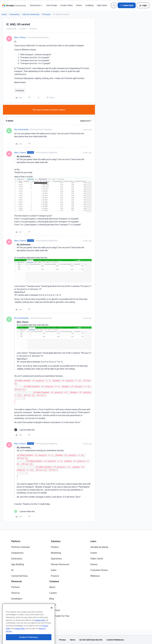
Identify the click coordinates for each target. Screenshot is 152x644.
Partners (15, 587)
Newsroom (55, 610)
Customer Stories (99, 570)
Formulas (46, 14)
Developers (17, 599)
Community (14, 14)
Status (53, 604)
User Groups (52, 5)
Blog (52, 599)
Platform (16, 541)
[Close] (52, 622)
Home (4, 14)
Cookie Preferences (115, 640)
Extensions (17, 559)
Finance (55, 576)
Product (55, 547)
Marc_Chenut (20, 37)
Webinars (95, 576)
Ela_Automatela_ (22, 129)
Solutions (56, 541)
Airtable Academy (99, 547)
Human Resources (60, 564)
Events (79, 5)
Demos (94, 564)
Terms (73, 640)
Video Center (97, 559)
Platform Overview (20, 547)
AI (12, 570)
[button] (127, 5)
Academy (89, 5)
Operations (56, 559)
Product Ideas (67, 5)
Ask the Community (31, 14)
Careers (53, 593)
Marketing (56, 553)
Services (15, 593)
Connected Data (19, 576)
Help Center (102, 5)
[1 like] (25, 430)
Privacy (62, 640)
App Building (18, 564)
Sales (54, 570)
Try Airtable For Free (59, 616)
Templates (16, 610)
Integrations (17, 553)
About (52, 587)
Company (54, 581)
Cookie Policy (40, 634)
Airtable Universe (20, 616)
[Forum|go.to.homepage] (14, 5)
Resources (17, 581)
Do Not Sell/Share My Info (91, 640)
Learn (93, 541)
